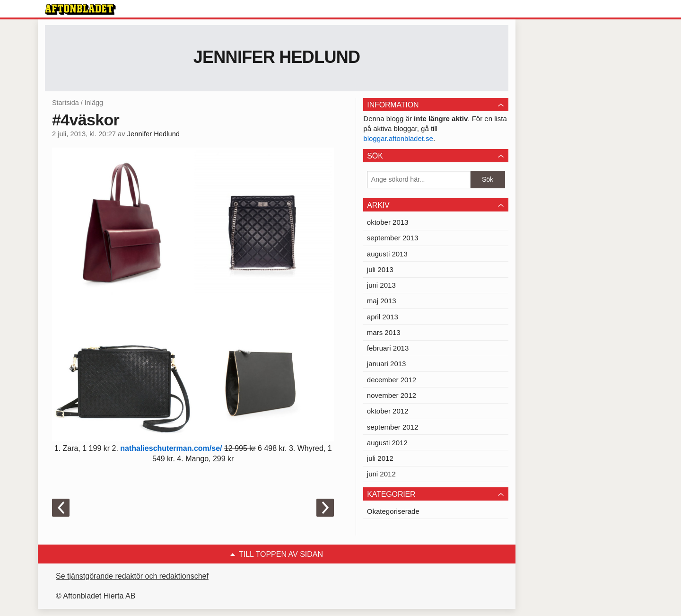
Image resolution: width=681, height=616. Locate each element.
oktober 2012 (388, 411)
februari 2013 (388, 348)
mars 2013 (384, 332)
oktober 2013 (388, 222)
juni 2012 (381, 474)
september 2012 (393, 427)
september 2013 (393, 238)
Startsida (65, 103)
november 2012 (392, 395)
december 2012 (392, 380)
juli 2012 (380, 458)
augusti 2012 (387, 443)
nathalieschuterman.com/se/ (170, 448)
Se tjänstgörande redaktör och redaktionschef (132, 576)
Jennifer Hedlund (277, 57)
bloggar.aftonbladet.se (398, 138)
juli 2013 (380, 269)
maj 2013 (382, 301)
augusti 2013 (387, 254)
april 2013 (383, 317)
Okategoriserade (393, 511)
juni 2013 (381, 285)
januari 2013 (387, 364)
